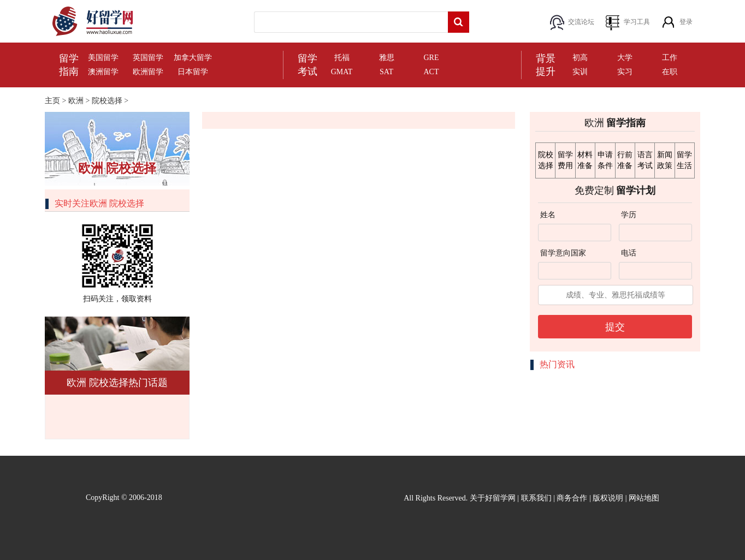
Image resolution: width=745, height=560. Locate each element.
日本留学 (193, 72)
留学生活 (684, 160)
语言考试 (645, 160)
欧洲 (76, 101)
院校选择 (107, 101)
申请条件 (605, 160)
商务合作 (572, 498)
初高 (580, 58)
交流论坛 (581, 22)
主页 (52, 101)
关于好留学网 (493, 498)
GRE (431, 58)
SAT (386, 72)
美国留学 (103, 58)
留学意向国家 (563, 253)
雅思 (387, 58)
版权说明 (608, 498)
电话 (629, 253)
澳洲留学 (103, 72)
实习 (625, 72)
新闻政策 (665, 160)
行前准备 (625, 160)
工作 (670, 58)
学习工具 (637, 22)
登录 (686, 22)
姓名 (548, 215)
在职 (670, 72)
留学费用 (565, 160)
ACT (431, 72)
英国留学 (148, 58)
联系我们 (536, 498)
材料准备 (585, 160)
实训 (580, 72)
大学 (625, 58)
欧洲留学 (148, 72)
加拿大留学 (193, 58)
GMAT (342, 72)
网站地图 (644, 498)
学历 (629, 215)
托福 (342, 58)
